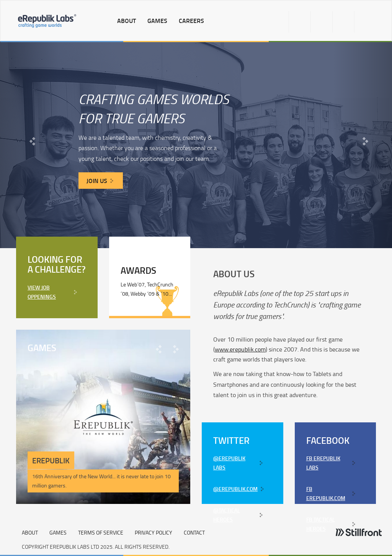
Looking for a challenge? (57, 264)
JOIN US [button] (97, 181)
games (157, 20)
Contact (194, 532)
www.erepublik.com (240, 349)
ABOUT (30, 532)
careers (191, 20)
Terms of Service (101, 532)
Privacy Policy (154, 532)
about (127, 20)
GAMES (58, 532)
